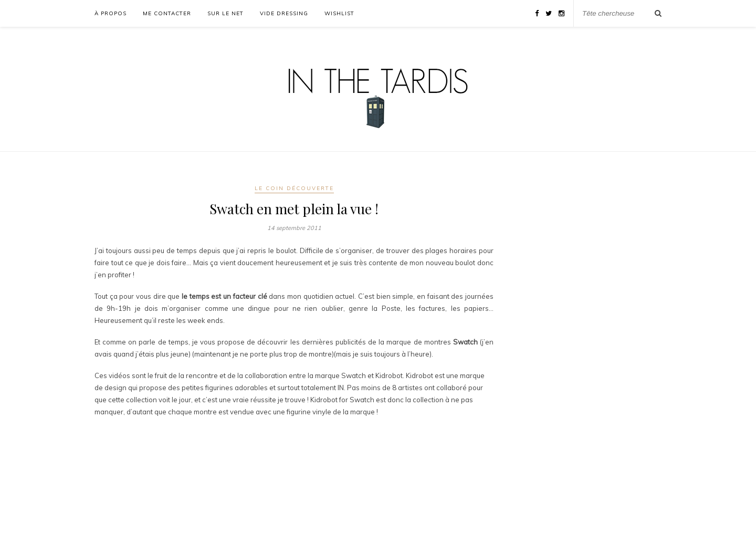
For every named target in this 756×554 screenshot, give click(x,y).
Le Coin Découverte (294, 188)
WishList (339, 13)
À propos (111, 13)
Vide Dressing (284, 13)
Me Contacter (167, 13)
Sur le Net (225, 13)
